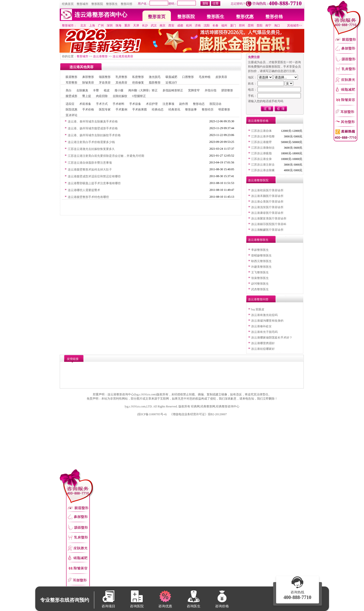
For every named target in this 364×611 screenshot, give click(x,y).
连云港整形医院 (258, 180)
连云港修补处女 (261, 326)
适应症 (70, 104)
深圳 (110, 25)
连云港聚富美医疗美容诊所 (269, 219)
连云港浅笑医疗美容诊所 (267, 207)
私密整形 (138, 77)
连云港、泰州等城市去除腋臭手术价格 (93, 122)
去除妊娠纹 (120, 96)
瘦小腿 (119, 90)
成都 (180, 25)
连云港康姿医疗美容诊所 (267, 213)
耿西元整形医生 (261, 261)
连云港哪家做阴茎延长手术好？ (272, 338)
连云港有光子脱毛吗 (264, 332)
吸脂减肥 (171, 77)
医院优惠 (71, 110)
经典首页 (68, 4)
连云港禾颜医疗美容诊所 (267, 196)
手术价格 (88, 110)
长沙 (145, 25)
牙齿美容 (105, 83)
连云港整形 (100, 56)
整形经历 (208, 110)
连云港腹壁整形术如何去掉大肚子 (90, 170)
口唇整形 (188, 77)
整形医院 (97, 4)
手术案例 (121, 110)
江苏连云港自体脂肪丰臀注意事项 (90, 163)
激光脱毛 (155, 77)
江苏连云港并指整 (263, 136)
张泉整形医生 (260, 278)
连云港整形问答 (258, 299)
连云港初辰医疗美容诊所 (267, 190)
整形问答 (127, 4)
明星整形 (224, 110)
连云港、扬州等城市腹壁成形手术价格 (93, 128)
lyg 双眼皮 (258, 309)
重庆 (127, 25)
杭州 (189, 25)
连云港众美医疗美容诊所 (267, 202)
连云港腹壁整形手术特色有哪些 (88, 197)
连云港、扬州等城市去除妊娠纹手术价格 (94, 135)
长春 (215, 25)
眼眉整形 (71, 77)
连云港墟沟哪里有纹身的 (267, 321)
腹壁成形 (71, 96)
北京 (83, 25)
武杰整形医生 (260, 289)
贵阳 (259, 25)
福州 (224, 25)
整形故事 (191, 110)
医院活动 (215, 104)
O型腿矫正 (139, 96)
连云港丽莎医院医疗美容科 (269, 224)
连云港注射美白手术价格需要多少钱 (91, 142)
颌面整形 (105, 77)
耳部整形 (71, 83)
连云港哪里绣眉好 (263, 343)
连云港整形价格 (258, 121)
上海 (92, 25)
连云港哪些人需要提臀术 (84, 190)
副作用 (184, 104)
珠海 (118, 25)
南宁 (268, 25)
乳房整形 (121, 77)
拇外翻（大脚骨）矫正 (143, 90)
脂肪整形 (155, 83)
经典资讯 (174, 110)
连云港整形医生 (258, 240)
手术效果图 (140, 110)
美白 (69, 90)
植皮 (107, 90)
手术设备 (135, 104)
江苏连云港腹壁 (261, 142)
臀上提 (87, 96)
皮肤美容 (221, 77)
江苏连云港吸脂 (261, 153)
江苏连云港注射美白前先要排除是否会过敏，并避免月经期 (106, 156)
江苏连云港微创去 (263, 148)
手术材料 (118, 104)
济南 (198, 25)
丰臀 (96, 90)
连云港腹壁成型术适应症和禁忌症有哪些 (94, 176)
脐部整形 (227, 90)
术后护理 (152, 104)
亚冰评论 (71, 115)
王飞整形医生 (260, 272)
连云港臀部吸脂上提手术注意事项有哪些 (94, 183)
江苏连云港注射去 (263, 165)
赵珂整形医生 (260, 284)
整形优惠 (245, 17)
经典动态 (158, 110)
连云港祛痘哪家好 (263, 349)
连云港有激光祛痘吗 (264, 315)
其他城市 (293, 25)
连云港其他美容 (123, 56)
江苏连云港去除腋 (263, 170)
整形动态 (199, 104)
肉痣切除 (102, 96)
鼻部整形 (88, 77)
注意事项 (168, 104)
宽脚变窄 (194, 90)
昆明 (251, 25)
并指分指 (211, 90)
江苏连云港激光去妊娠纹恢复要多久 (91, 149)
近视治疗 (171, 83)
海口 (277, 25)
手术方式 (102, 104)
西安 (171, 25)
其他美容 (121, 83)
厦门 (233, 25)
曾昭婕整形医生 (261, 256)
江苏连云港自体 (261, 131)
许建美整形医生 (261, 267)
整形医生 (112, 4)
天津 (136, 25)
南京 (163, 25)
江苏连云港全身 (261, 159)
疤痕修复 (138, 83)
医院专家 (105, 110)
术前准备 (85, 104)
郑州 (242, 25)
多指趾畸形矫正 (173, 90)
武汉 (154, 25)
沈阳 (207, 25)
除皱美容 (88, 83)
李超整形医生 (260, 250)
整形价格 (274, 17)
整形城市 (82, 4)
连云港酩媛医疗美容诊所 (267, 230)
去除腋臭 (82, 90)
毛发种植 (205, 77)
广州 (101, 25)
